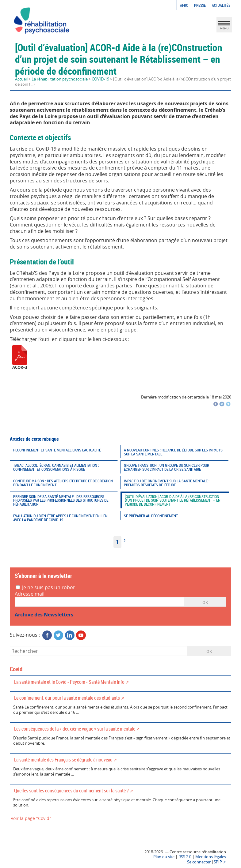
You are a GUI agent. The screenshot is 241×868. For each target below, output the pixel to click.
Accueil (21, 79)
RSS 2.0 (185, 857)
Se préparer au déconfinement (151, 516)
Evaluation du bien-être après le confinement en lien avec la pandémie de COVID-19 (60, 518)
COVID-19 (100, 79)
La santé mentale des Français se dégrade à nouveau (63, 760)
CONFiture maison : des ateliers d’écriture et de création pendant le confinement (63, 483)
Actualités (221, 5)
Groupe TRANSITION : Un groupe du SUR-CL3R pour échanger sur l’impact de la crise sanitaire (166, 467)
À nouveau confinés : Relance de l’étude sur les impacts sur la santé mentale (173, 452)
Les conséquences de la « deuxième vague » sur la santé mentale (75, 729)
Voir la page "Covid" (31, 818)
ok (209, 651)
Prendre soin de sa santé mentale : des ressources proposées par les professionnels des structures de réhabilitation (61, 501)
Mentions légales (211, 857)
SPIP (218, 862)
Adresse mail (30, 594)
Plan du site (164, 857)
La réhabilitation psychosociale (60, 79)
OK (205, 602)
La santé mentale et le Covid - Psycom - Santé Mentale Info (69, 682)
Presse (200, 5)
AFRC (184, 5)
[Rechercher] (98, 651)
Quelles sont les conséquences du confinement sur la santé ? (71, 791)
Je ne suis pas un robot (45, 587)
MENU (224, 26)
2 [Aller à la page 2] (124, 541)
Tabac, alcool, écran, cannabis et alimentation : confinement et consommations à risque (56, 467)
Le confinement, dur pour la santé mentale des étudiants (67, 698)
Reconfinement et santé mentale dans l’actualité (57, 450)
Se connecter (199, 862)
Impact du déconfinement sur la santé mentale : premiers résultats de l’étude (167, 483)
